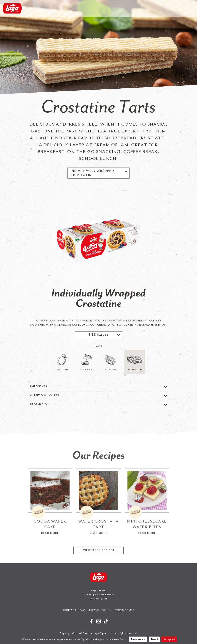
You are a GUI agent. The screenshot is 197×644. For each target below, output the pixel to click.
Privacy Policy (100, 610)
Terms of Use (125, 610)
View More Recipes (99, 566)
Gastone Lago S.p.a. (12, 8)
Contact (70, 610)
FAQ (83, 610)
